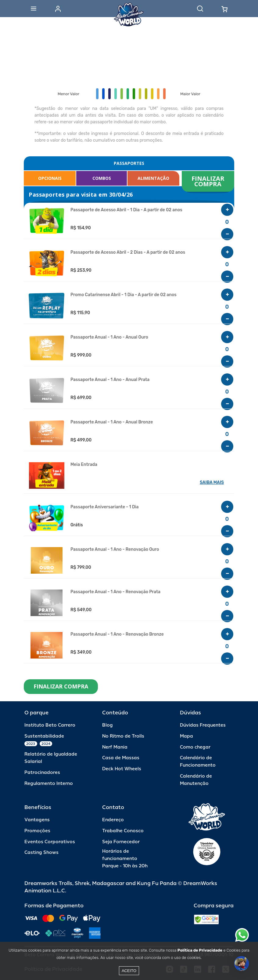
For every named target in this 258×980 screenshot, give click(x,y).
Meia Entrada (84, 465)
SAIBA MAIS (212, 483)
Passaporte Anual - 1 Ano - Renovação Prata (115, 592)
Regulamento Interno (49, 784)
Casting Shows (41, 853)
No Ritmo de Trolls (123, 736)
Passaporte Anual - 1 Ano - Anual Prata (110, 380)
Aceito (129, 971)
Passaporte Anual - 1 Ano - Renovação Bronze (117, 634)
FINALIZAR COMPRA (209, 181)
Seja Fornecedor (121, 842)
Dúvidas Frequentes (203, 725)
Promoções (37, 831)
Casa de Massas (121, 758)
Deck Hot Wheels (122, 769)
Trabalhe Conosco (123, 831)
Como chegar (195, 747)
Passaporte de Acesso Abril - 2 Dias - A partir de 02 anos (128, 252)
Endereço (113, 820)
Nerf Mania (115, 747)
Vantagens (37, 820)
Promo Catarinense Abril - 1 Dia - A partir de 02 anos (124, 295)
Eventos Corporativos (50, 842)
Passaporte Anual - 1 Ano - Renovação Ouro (115, 550)
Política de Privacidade (200, 950)
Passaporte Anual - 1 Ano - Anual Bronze (112, 422)
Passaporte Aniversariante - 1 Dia (104, 507)
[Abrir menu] (34, 9)
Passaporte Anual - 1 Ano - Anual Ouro (109, 337)
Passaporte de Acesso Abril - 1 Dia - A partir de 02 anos (126, 210)
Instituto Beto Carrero (50, 725)
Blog (107, 725)
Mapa (186, 736)
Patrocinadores (42, 773)
